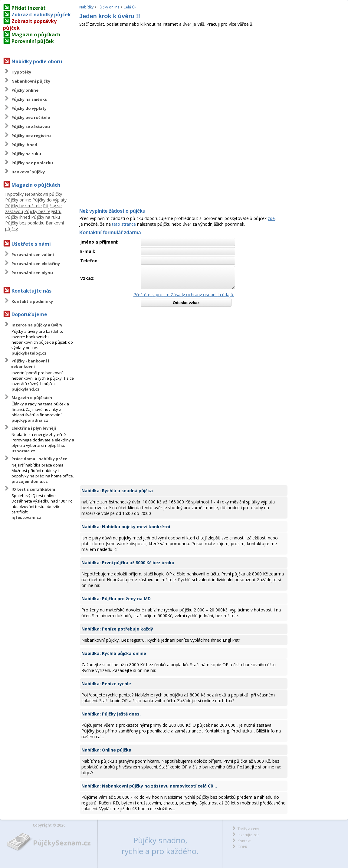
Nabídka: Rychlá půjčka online (114, 653)
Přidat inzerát (29, 8)
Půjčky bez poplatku (32, 163)
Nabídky (86, 7)
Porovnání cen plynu (32, 273)
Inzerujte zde (249, 835)
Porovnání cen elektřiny (36, 264)
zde (271, 218)
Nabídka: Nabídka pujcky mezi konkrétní (126, 527)
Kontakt (244, 841)
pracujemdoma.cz (30, 481)
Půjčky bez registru (31, 136)
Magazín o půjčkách (36, 34)
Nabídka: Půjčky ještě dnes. (111, 714)
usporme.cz (23, 451)
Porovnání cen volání (33, 254)
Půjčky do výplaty (29, 108)
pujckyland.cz (26, 389)
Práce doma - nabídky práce (39, 459)
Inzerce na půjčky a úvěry (37, 325)
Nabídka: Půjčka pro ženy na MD (116, 599)
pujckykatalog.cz (29, 353)
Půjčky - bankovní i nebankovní (30, 364)
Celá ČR (130, 7)
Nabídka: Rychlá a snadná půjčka (117, 491)
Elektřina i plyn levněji (34, 428)
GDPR (242, 847)
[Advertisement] (184, 72)
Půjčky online (25, 90)
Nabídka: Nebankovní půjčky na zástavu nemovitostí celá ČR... (149, 786)
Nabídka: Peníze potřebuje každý (117, 629)
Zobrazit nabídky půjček (41, 15)
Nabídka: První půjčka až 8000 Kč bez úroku (128, 563)
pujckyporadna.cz (30, 420)
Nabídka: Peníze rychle (106, 684)
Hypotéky (21, 72)
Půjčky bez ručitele (31, 117)
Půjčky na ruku (26, 154)
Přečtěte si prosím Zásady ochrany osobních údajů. (184, 295)
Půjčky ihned (24, 145)
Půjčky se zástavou (31, 126)
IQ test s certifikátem (33, 489)
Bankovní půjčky (28, 172)
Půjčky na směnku (30, 99)
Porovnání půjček (33, 41)
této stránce (124, 224)
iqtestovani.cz (26, 517)
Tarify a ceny (248, 829)
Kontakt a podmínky (32, 301)
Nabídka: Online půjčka (106, 750)
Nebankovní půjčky (31, 81)
